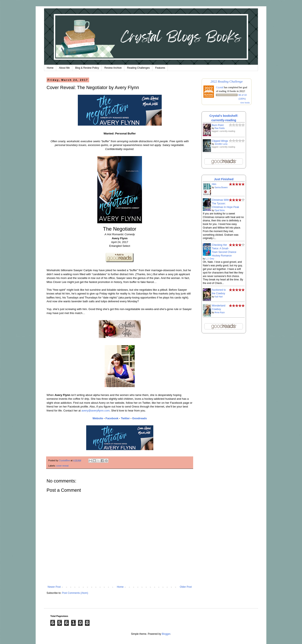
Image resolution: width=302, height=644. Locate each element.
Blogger (166, 634)
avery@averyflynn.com (95, 411)
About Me (64, 68)
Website (98, 418)
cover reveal (62, 466)
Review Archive (113, 68)
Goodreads (139, 418)
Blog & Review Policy (87, 68)
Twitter (125, 418)
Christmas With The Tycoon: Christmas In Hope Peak (225, 204)
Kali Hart (219, 297)
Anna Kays (220, 312)
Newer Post (54, 587)
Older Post (186, 587)
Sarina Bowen (221, 187)
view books (245, 103)
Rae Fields (220, 128)
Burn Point (218, 125)
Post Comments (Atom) (75, 593)
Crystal (220, 87)
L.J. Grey (210, 259)
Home (50, 68)
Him (214, 184)
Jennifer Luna (221, 144)
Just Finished (224, 179)
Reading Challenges (138, 68)
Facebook (112, 418)
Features (160, 68)
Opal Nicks (220, 210)
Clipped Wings (220, 141)
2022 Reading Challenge (227, 81)
